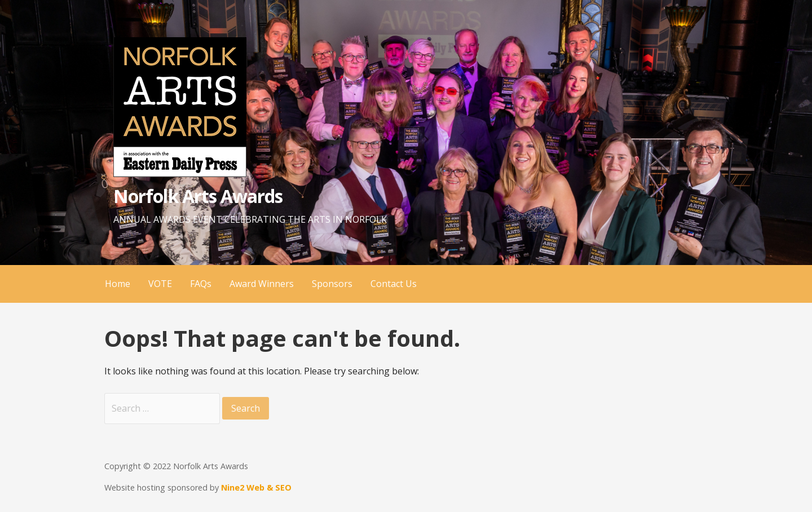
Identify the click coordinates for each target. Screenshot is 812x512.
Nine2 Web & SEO (256, 487)
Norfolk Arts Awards (198, 196)
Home (118, 284)
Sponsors (332, 284)
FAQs (201, 284)
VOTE (160, 284)
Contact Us (394, 284)
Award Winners (262, 284)
